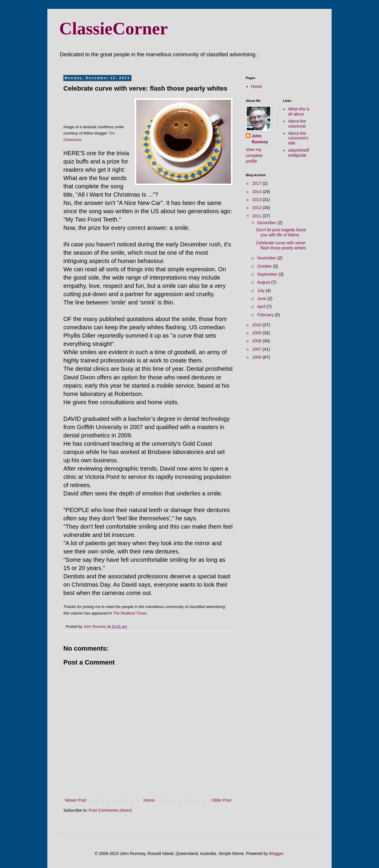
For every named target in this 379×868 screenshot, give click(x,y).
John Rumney (260, 139)
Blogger (276, 853)
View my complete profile (254, 155)
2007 (257, 349)
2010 (257, 325)
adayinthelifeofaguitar (299, 153)
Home (149, 800)
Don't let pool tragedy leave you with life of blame (281, 232)
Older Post (221, 800)
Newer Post (76, 800)
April (262, 307)
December (267, 223)
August (264, 282)
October (265, 266)
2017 (257, 183)
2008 (257, 341)
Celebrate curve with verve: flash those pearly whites (281, 245)
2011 (257, 216)
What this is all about (299, 111)
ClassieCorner (114, 28)
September (268, 274)
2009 (257, 333)
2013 (257, 200)
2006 (257, 357)
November (267, 258)
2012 (257, 208)
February (266, 315)
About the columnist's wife (298, 138)
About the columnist (297, 124)
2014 (257, 192)
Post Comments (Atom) (110, 810)
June (262, 299)
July (261, 291)
